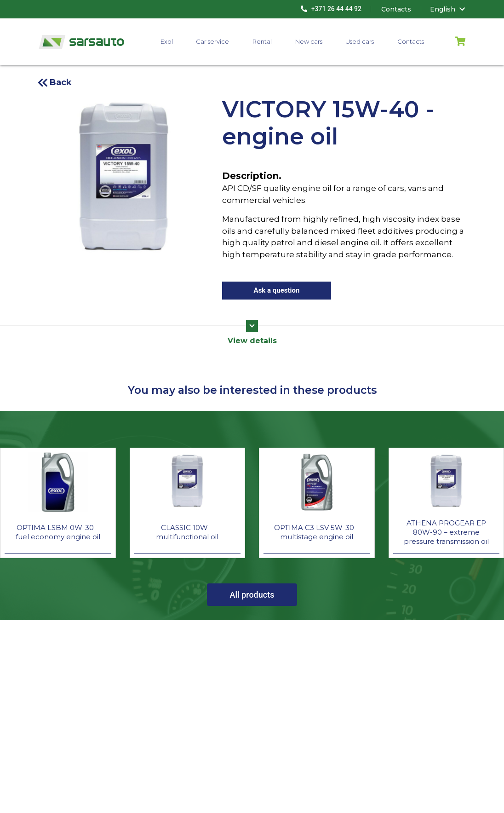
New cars (309, 41)
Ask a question (277, 290)
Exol (167, 41)
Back (61, 82)
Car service (212, 41)
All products (252, 595)
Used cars (360, 41)
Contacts (411, 41)
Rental (262, 41)
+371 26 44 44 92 (331, 9)
